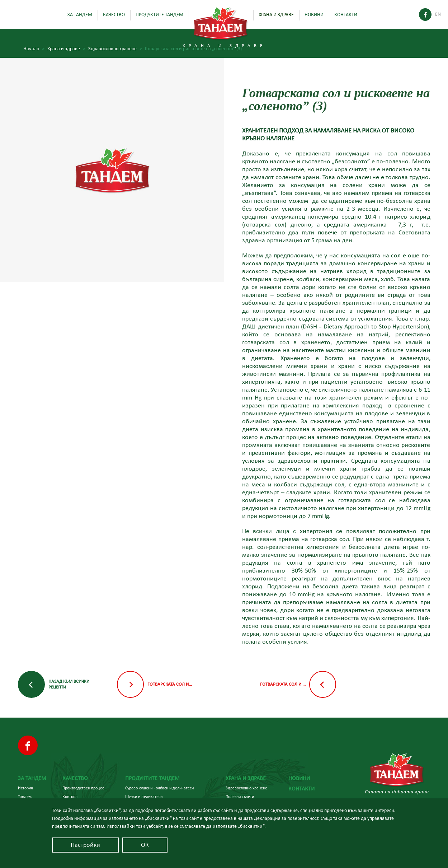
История (25, 788)
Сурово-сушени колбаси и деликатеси (159, 788)
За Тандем (80, 15)
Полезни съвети (240, 797)
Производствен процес (83, 788)
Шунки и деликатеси (144, 797)
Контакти (346, 15)
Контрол (70, 797)
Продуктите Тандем (159, 15)
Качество (114, 15)
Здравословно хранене (115, 49)
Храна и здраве (276, 15)
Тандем (25, 797)
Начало (34, 49)
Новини (314, 15)
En (438, 14)
